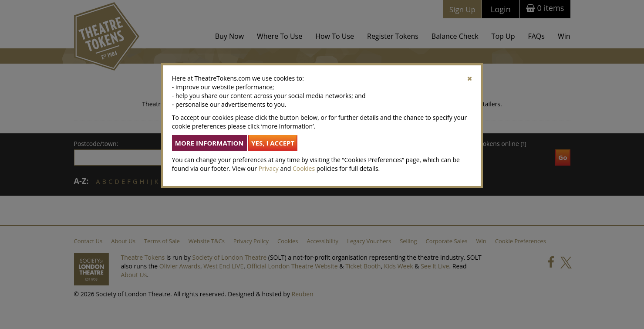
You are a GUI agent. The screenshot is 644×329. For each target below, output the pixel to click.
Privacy (269, 168)
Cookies (304, 168)
